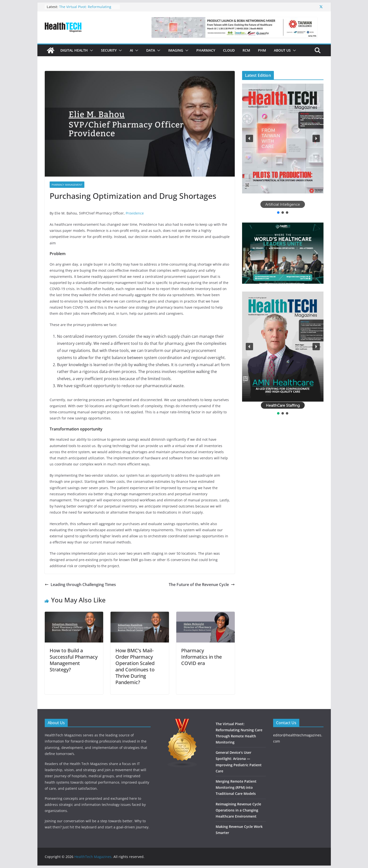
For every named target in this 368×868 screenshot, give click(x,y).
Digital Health (74, 50)
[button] (90, 50)
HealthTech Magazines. (93, 857)
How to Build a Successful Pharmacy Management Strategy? (74, 660)
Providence (135, 213)
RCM (246, 50)
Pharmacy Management (67, 185)
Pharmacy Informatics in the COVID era (201, 657)
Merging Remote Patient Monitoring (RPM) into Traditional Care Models (236, 787)
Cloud (229, 50)
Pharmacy (206, 50)
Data (151, 50)
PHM (262, 50)
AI (131, 50)
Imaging (176, 50)
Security (109, 50)
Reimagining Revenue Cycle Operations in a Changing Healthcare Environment (238, 810)
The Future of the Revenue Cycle (202, 585)
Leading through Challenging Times (80, 585)
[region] (283, 149)
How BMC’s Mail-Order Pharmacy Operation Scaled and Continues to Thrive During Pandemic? (135, 666)
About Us (282, 50)
